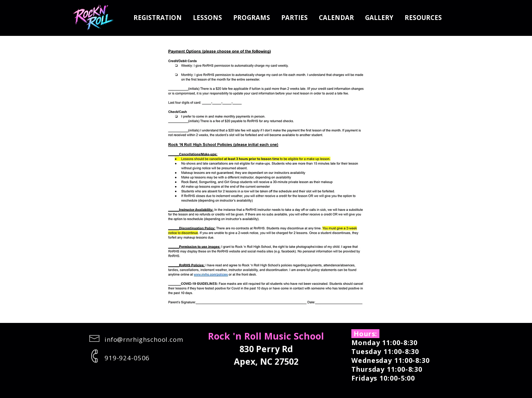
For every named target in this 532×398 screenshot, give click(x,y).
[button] (207, 18)
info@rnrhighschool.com (144, 339)
